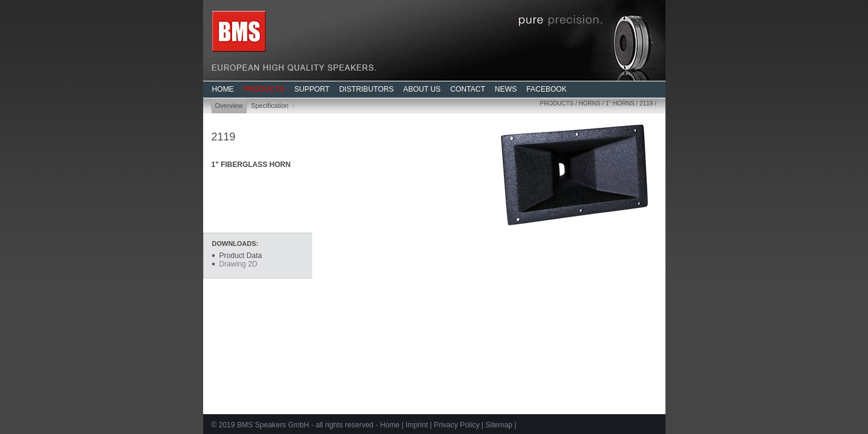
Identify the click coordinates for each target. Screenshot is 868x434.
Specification (269, 105)
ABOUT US (422, 89)
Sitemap (499, 425)
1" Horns (620, 103)
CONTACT (468, 89)
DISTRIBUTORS (366, 89)
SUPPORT (312, 89)
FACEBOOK (546, 89)
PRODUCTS (264, 89)
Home (389, 425)
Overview (229, 105)
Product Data (241, 256)
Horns (590, 103)
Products (557, 103)
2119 (646, 103)
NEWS (506, 89)
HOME (223, 89)
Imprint (417, 425)
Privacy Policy (457, 425)
